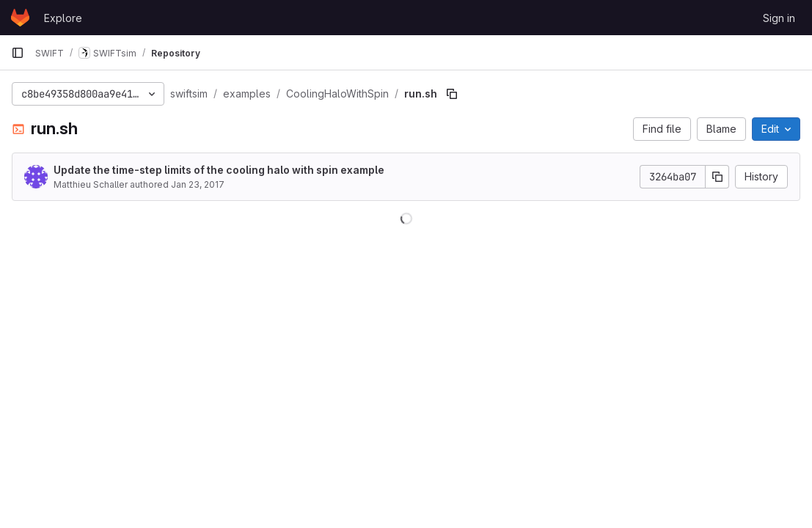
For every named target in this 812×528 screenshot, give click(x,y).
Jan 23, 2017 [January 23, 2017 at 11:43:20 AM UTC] (198, 184)
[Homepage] (20, 18)
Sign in (779, 18)
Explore (63, 18)
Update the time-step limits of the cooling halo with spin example (219, 170)
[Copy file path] (452, 94)
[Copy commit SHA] (717, 177)
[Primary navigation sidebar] (18, 53)
